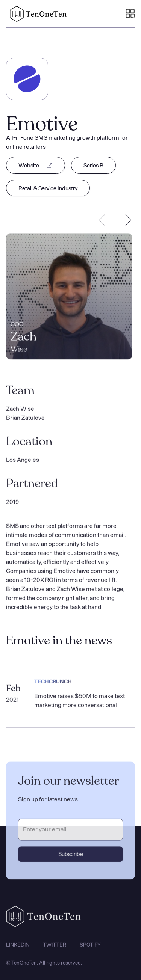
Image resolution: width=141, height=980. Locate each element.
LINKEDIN (18, 948)
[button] (130, 14)
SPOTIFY (90, 948)
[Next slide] (126, 220)
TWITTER (55, 948)
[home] (36, 14)
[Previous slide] (105, 220)
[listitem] (69, 297)
